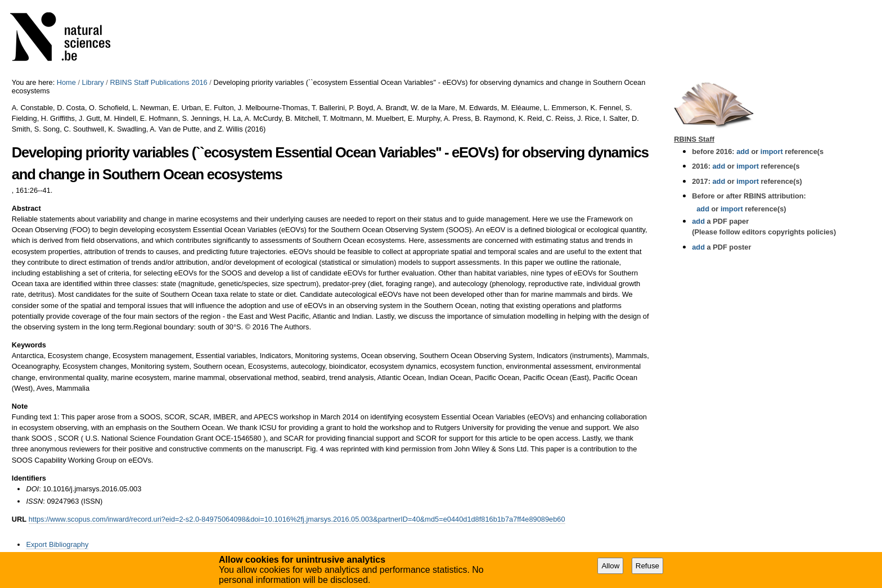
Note (20, 406)
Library (93, 82)
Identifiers (29, 478)
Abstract (26, 208)
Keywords (29, 345)
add (743, 151)
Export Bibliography (57, 544)
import (770, 151)
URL (19, 519)
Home (66, 82)
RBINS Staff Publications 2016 (158, 82)
